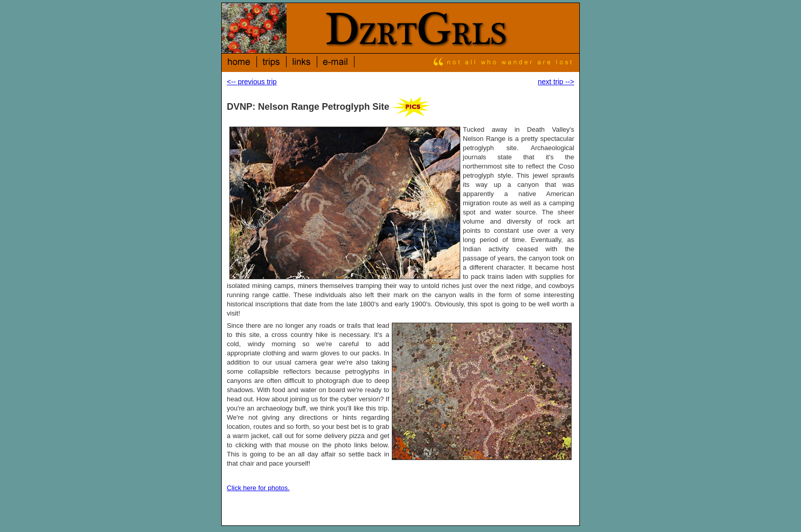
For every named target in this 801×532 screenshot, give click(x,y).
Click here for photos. (258, 488)
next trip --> (556, 82)
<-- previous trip (252, 82)
